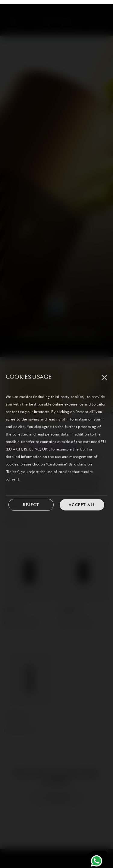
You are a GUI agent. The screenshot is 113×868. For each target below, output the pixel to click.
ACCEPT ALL (82, 495)
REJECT (31, 495)
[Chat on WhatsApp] (96, 852)
